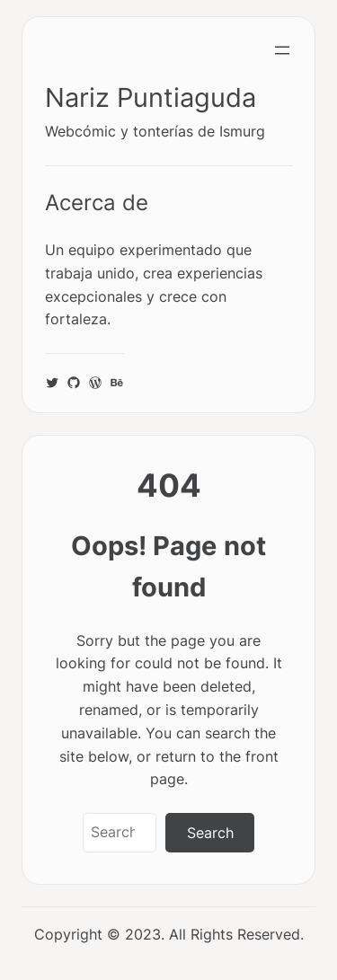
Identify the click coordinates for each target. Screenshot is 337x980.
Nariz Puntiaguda (151, 97)
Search (210, 833)
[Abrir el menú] (282, 50)
